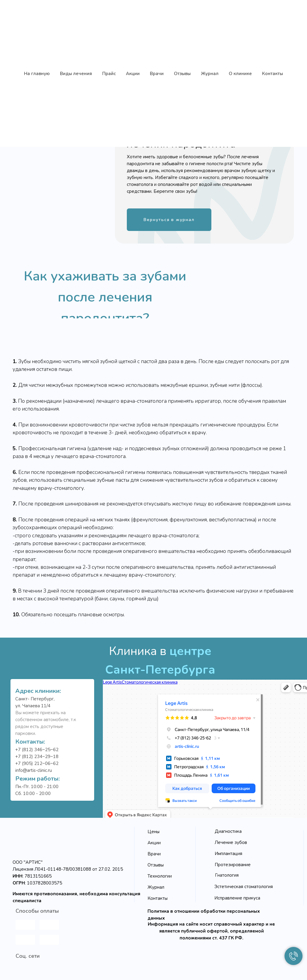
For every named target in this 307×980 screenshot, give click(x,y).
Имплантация (228, 854)
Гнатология (227, 875)
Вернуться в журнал (169, 220)
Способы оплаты (37, 911)
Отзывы (156, 865)
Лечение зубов (231, 842)
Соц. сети (28, 956)
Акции (154, 843)
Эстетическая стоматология (244, 887)
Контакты (158, 898)
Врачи (154, 854)
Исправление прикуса (237, 898)
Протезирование (233, 865)
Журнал (156, 887)
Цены (153, 832)
